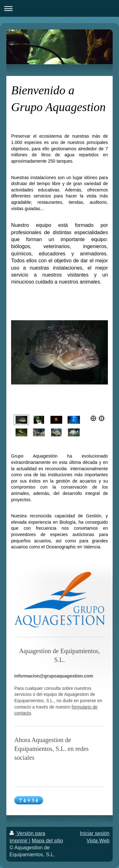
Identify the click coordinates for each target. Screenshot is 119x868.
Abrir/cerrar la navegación (60, 8)
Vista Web (98, 841)
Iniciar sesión (95, 833)
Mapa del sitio (47, 841)
